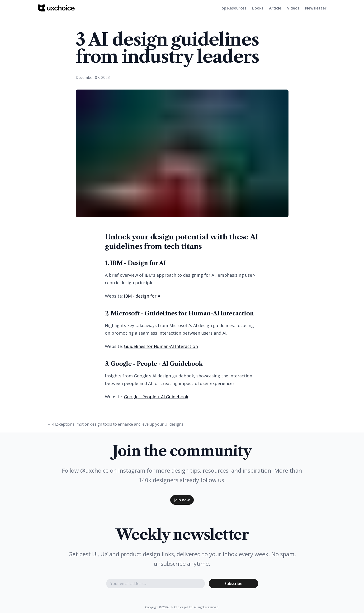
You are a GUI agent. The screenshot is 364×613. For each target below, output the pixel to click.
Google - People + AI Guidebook (156, 397)
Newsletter (316, 8)
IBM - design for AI (143, 296)
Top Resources (233, 8)
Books (258, 8)
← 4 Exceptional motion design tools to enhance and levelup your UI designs (115, 424)
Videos (293, 8)
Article (275, 8)
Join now (182, 500)
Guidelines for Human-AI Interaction (161, 346)
